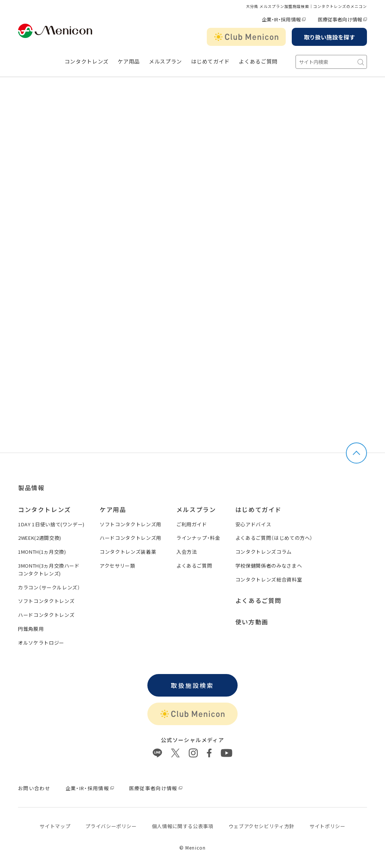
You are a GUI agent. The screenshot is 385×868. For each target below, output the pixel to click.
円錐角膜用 (31, 629)
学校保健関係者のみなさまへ (269, 566)
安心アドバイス (253, 524)
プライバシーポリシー (111, 826)
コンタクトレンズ (87, 61)
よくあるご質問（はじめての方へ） (274, 538)
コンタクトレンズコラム (264, 552)
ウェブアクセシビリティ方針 (261, 826)
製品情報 (31, 488)
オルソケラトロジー (41, 643)
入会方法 (187, 552)
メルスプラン (165, 61)
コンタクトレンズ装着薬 (128, 552)
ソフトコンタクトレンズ (46, 601)
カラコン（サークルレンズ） (49, 587)
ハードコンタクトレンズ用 (130, 538)
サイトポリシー (327, 826)
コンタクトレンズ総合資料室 (269, 579)
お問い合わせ (34, 788)
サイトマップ (55, 826)
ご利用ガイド (192, 524)
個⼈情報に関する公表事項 (183, 826)
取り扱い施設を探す (329, 37)
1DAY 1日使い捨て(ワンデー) (51, 524)
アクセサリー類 (117, 566)
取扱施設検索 (192, 685)
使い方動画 (252, 622)
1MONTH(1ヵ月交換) (42, 552)
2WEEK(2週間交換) (40, 538)
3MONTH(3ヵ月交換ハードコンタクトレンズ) (49, 570)
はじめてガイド (210, 61)
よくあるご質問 (258, 61)
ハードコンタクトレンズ (46, 615)
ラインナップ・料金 (198, 538)
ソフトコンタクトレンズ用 (130, 524)
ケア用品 (129, 61)
